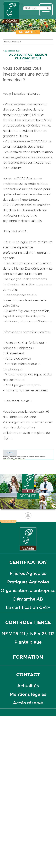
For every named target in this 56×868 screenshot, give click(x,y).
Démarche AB (28, 599)
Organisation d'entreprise (28, 591)
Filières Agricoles (28, 573)
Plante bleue (28, 642)
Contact (28, 675)
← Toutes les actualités (8, 521)
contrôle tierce (28, 622)
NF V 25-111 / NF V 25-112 (28, 634)
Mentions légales (28, 694)
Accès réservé (28, 703)
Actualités (15, 42)
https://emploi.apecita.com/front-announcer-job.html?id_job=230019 (24, 455)
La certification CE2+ (28, 608)
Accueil (7, 42)
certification (28, 562)
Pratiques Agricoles (28, 582)
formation (28, 657)
